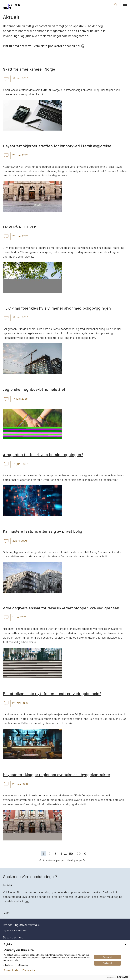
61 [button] (86, 854)
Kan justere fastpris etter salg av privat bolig (43, 532)
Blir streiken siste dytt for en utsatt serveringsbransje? (52, 694)
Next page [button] (74, 861)
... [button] (66, 854)
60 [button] (79, 854)
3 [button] (55, 854)
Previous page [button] (53, 861)
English (8, 944)
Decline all (107, 963)
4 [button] (61, 854)
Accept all (107, 957)
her (27, 901)
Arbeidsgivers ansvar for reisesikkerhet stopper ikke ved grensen (61, 608)
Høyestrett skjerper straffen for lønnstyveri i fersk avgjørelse (57, 146)
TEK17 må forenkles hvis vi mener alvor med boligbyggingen (57, 309)
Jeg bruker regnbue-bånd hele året (34, 390)
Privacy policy (29, 970)
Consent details (11, 970)
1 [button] (44, 854)
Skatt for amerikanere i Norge (29, 70)
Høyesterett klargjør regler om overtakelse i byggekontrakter (57, 775)
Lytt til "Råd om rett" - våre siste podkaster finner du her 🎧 (44, 46)
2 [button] (49, 854)
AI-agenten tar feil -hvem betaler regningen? (43, 455)
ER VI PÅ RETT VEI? (20, 227)
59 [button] (71, 854)
